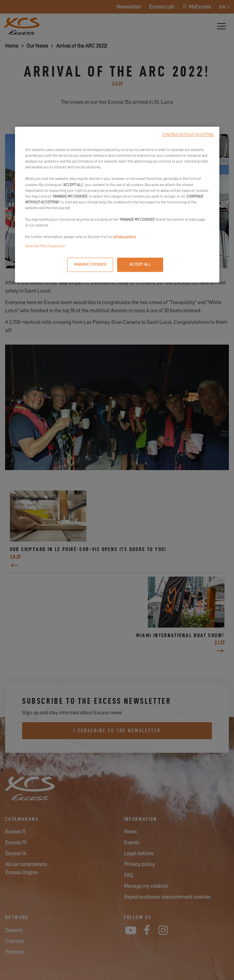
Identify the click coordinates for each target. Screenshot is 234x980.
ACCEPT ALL (140, 265)
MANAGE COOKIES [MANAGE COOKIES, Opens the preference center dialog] (90, 265)
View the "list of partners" (45, 246)
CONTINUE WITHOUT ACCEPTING (188, 135)
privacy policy (125, 237)
